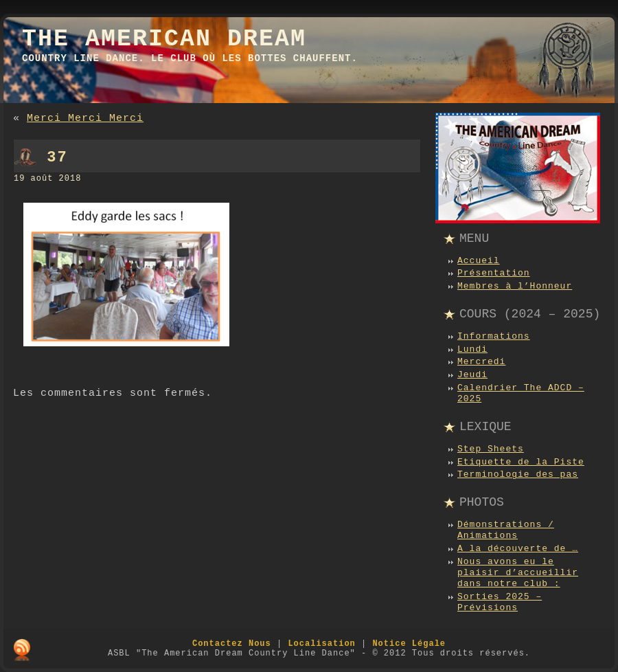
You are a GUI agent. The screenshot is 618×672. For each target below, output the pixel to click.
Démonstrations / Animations (506, 530)
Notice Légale (409, 644)
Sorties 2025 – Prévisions (500, 602)
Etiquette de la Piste (521, 462)
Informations (494, 336)
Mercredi (481, 362)
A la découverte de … (518, 549)
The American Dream (164, 39)
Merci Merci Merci (85, 119)
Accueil (479, 261)
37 (57, 158)
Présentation (494, 273)
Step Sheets (491, 449)
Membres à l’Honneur (515, 286)
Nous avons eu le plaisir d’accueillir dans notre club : (518, 573)
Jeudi (472, 375)
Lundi (472, 349)
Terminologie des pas (518, 474)
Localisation (321, 644)
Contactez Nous (232, 644)
